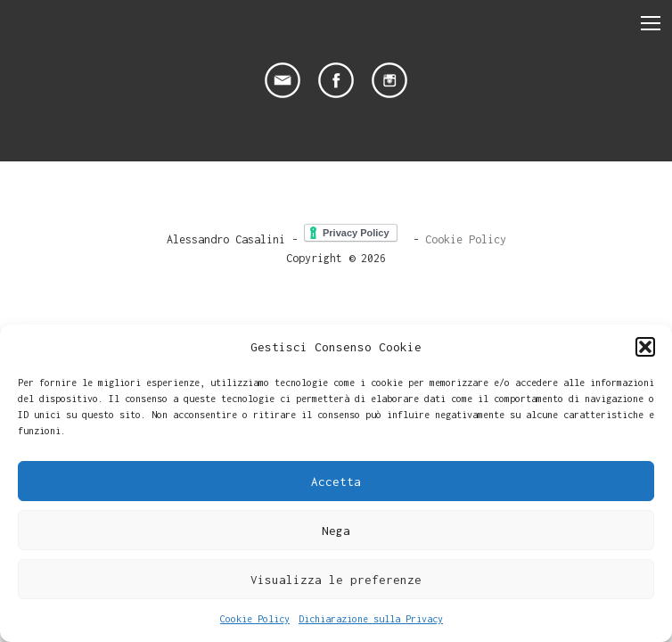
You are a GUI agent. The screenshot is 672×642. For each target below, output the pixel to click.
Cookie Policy (255, 619)
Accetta (336, 481)
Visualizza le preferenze (336, 580)
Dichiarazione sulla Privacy (371, 619)
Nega (336, 531)
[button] (645, 347)
